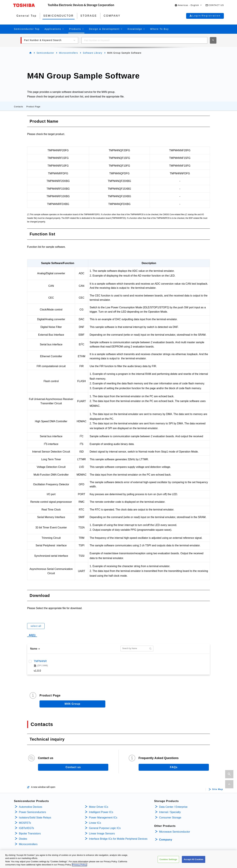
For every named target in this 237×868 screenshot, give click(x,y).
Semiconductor (45, 53)
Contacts (19, 107)
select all (36, 626)
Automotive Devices (31, 807)
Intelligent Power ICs (101, 812)
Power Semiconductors (33, 812)
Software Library (92, 53)
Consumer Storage (170, 818)
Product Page (33, 107)
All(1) (32, 635)
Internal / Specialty (170, 812)
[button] (188, 5)
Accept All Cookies (194, 859)
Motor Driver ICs (99, 807)
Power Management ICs (103, 818)
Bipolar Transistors (30, 834)
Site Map (218, 789)
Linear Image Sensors (102, 834)
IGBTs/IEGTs (26, 828)
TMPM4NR (40, 661)
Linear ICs (95, 823)
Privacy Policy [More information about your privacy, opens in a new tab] (79, 865)
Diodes (23, 839)
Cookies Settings (168, 859)
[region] (118, 859)
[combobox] (144, 40)
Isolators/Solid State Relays (35, 818)
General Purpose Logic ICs (105, 828)
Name (34, 649)
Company (166, 840)
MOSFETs (25, 823)
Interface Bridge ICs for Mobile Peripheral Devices (118, 839)
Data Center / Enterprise (173, 807)
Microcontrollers (68, 53)
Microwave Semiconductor (175, 832)
